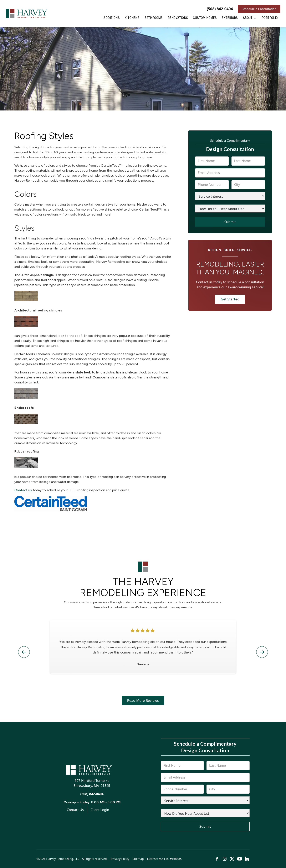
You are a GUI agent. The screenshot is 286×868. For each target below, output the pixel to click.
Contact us (23, 490)
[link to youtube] (240, 859)
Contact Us (75, 810)
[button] (250, 19)
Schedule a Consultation (259, 9)
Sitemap (138, 859)
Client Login (100, 810)
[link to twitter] (232, 859)
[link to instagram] (225, 859)
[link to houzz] (247, 859)
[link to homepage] (26, 14)
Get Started (230, 299)
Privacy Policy (120, 859)
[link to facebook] (217, 859)
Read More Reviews (143, 701)
